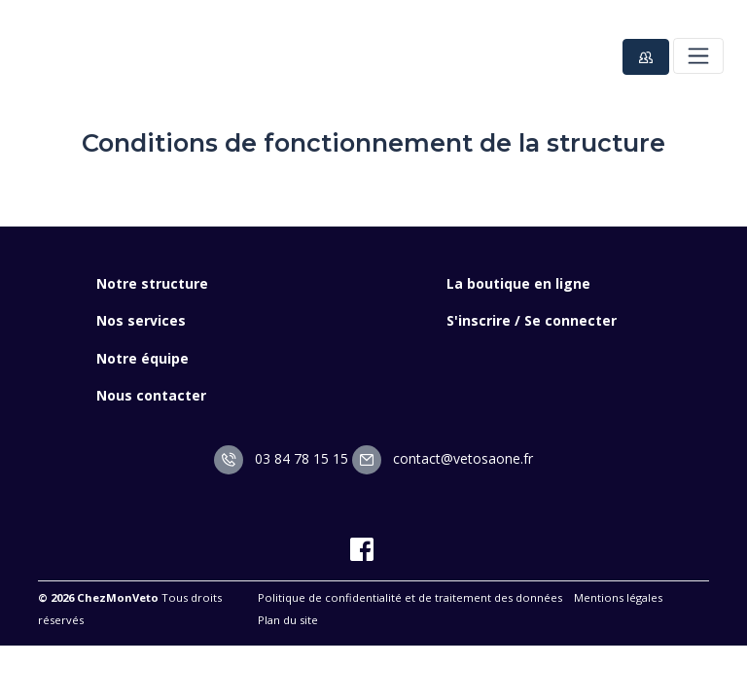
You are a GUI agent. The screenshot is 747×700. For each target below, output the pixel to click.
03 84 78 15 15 (281, 458)
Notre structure (152, 283)
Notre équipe (142, 358)
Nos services (141, 320)
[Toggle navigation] (698, 55)
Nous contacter (151, 395)
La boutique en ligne (518, 283)
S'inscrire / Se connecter (532, 320)
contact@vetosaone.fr (443, 458)
